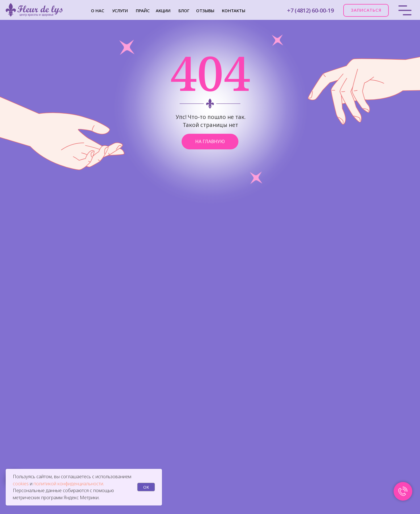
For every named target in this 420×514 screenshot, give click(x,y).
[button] (366, 10)
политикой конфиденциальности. (69, 484)
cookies (21, 484)
